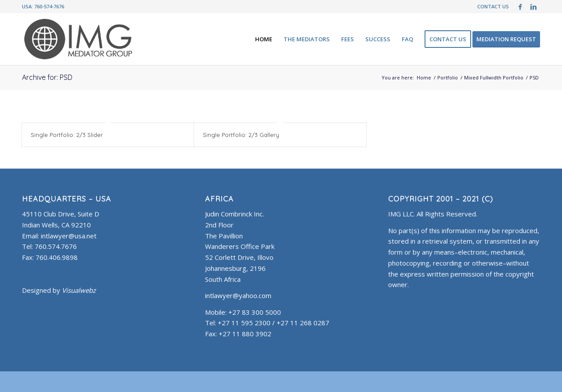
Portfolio (448, 77)
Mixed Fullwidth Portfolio (494, 77)
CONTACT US (493, 6)
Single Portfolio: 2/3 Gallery (241, 135)
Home (424, 77)
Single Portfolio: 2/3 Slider (67, 135)
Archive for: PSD (47, 77)
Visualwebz (79, 290)
